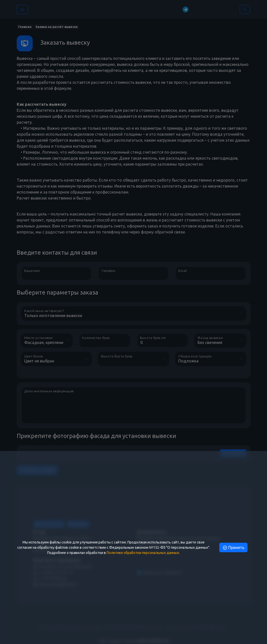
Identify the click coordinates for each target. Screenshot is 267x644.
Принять (233, 547)
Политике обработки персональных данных (143, 553)
